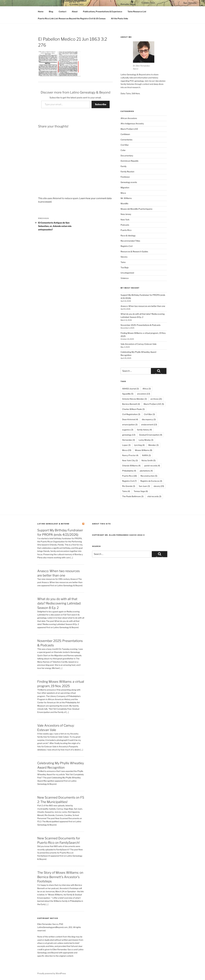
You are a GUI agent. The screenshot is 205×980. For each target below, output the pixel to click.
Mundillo (124, 203)
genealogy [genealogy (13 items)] (129, 435)
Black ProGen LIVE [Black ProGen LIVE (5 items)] (154, 404)
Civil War (125, 145)
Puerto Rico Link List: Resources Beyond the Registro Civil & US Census (72, 18)
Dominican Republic (130, 161)
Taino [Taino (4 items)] (126, 491)
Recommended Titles (130, 241)
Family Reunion (127, 172)
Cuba (123, 150)
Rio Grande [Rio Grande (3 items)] (129, 486)
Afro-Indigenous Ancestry (132, 123)
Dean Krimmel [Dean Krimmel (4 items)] (130, 419)
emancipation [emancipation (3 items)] (130, 425)
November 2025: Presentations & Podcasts (141, 325)
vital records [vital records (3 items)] (154, 496)
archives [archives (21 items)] (156, 399)
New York (125, 220)
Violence (125, 278)
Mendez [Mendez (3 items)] (153, 445)
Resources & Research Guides (134, 251)
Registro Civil (126, 246)
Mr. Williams (126, 198)
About (75, 11)
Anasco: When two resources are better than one (143, 306)
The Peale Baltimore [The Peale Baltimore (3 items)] (133, 496)
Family (123, 166)
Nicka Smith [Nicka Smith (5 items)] (149, 460)
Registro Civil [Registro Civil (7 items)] (129, 481)
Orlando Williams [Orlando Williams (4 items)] (131, 466)
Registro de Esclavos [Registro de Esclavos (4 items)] (151, 481)
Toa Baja (125, 267)
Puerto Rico (126, 230)
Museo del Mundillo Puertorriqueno (136, 209)
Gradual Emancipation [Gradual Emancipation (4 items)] (151, 435)
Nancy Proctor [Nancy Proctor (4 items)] (130, 455)
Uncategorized (127, 273)
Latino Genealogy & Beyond (53, 524)
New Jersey (126, 214)
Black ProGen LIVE (129, 129)
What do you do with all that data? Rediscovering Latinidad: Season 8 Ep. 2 (59, 603)
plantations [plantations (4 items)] (146, 471)
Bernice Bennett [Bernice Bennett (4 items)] (131, 404)
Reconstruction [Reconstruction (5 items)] (149, 476)
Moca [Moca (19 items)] (127, 450)
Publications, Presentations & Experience (103, 11)
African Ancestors (129, 118)
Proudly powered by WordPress (52, 973)
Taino (123, 262)
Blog (51, 11)
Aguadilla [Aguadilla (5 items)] (128, 394)
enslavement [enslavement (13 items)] (149, 425)
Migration (125, 187)
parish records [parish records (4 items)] (152, 466)
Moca (123, 193)
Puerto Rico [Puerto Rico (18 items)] (129, 476)
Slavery (124, 257)
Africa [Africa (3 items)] (147, 389)
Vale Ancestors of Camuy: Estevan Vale (139, 344)
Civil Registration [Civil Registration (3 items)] (131, 414)
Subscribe (101, 104)
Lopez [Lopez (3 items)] (126, 445)
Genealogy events (129, 182)
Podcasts (125, 225)
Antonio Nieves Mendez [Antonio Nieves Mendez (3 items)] (134, 399)
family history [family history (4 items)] (144, 430)
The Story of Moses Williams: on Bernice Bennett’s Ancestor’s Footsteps (60, 877)
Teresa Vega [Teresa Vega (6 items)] (141, 491)
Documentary (127, 156)
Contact (62, 11)
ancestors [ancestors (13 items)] (144, 394)
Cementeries (126, 140)
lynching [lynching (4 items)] (139, 445)
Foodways (125, 177)
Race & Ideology (128, 236)
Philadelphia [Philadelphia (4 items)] (129, 471)
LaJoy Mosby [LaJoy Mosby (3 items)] (146, 440)
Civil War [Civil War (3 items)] (149, 414)
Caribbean (125, 134)
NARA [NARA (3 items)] (146, 455)
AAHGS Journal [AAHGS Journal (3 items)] (130, 389)
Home (41, 11)
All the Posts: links (119, 18)
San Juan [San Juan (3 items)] (144, 486)
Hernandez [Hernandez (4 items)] (129, 440)
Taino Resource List (137, 11)
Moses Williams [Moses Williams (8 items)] (144, 450)
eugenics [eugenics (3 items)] (128, 430)
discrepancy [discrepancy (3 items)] (149, 419)
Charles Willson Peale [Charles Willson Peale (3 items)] (133, 409)
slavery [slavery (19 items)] (159, 486)
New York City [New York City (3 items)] (130, 460)
